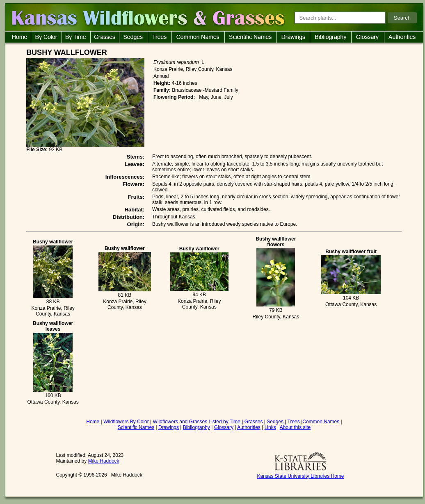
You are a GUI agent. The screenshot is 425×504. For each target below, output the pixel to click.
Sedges (275, 422)
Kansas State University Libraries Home (300, 476)
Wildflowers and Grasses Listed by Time (197, 422)
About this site (295, 427)
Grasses (254, 422)
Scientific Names (136, 427)
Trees (294, 422)
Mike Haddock (104, 461)
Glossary (224, 427)
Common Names (321, 422)
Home (93, 422)
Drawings (169, 427)
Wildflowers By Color (126, 422)
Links (270, 427)
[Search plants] (340, 18)
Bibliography (197, 427)
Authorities (249, 427)
